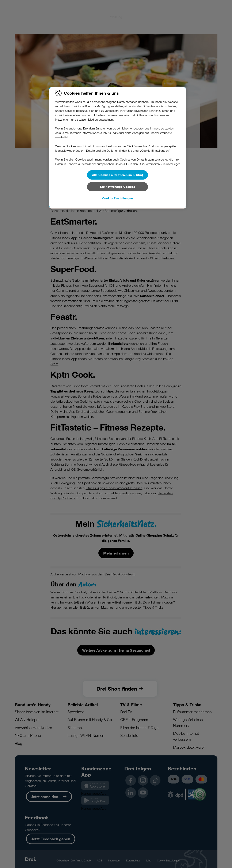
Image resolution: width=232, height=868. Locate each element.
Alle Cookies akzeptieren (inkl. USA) (117, 175)
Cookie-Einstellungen (117, 198)
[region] (118, 148)
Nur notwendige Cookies (118, 187)
